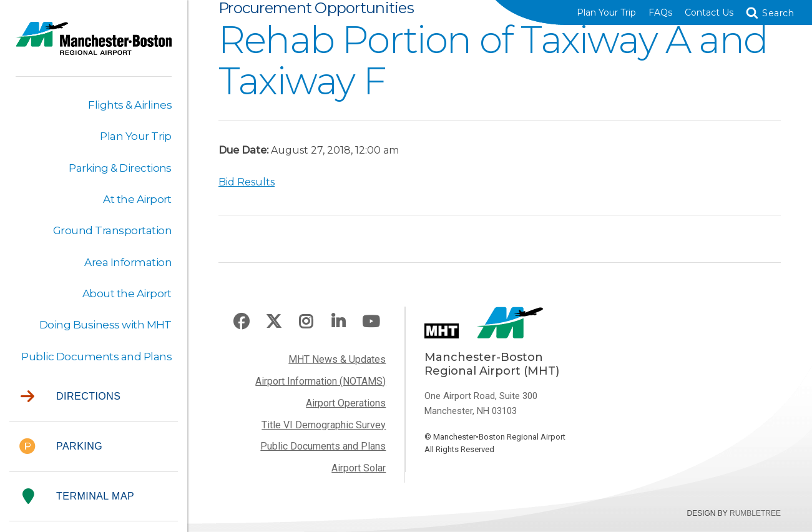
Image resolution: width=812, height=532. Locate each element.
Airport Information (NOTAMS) (320, 381)
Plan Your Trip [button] (136, 136)
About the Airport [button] (127, 293)
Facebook (241, 322)
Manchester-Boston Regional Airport (94, 46)
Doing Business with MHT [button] (105, 325)
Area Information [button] (128, 262)
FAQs (660, 12)
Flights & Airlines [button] (130, 105)
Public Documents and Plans (323, 446)
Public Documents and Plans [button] (96, 357)
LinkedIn (338, 322)
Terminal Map (78, 497)
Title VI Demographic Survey (324, 425)
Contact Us (709, 12)
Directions (71, 397)
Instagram (306, 322)
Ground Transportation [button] (112, 230)
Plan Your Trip (606, 12)
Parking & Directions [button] (120, 168)
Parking (61, 447)
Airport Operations (346, 403)
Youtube (371, 322)
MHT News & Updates (337, 359)
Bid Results (247, 182)
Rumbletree (755, 513)
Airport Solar (359, 468)
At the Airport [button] (137, 199)
